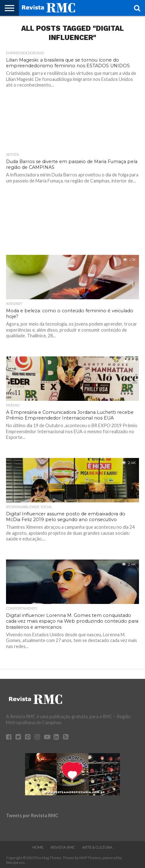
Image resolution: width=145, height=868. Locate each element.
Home (38, 847)
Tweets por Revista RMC (32, 815)
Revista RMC (63, 847)
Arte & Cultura (97, 847)
